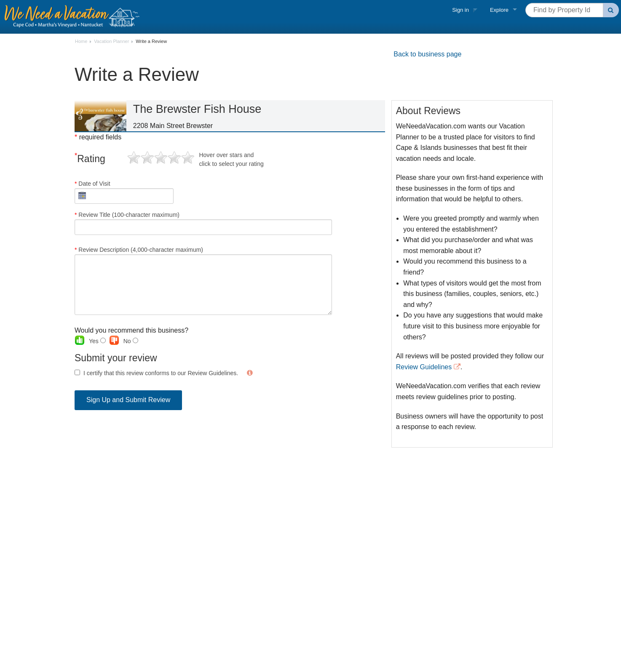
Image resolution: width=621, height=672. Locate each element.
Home (81, 41)
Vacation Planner (111, 41)
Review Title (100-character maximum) (203, 223)
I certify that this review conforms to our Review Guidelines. (161, 373)
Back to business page (427, 54)
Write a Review (151, 41)
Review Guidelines (424, 367)
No (131, 341)
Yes (97, 341)
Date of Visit (124, 192)
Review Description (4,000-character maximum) (203, 281)
